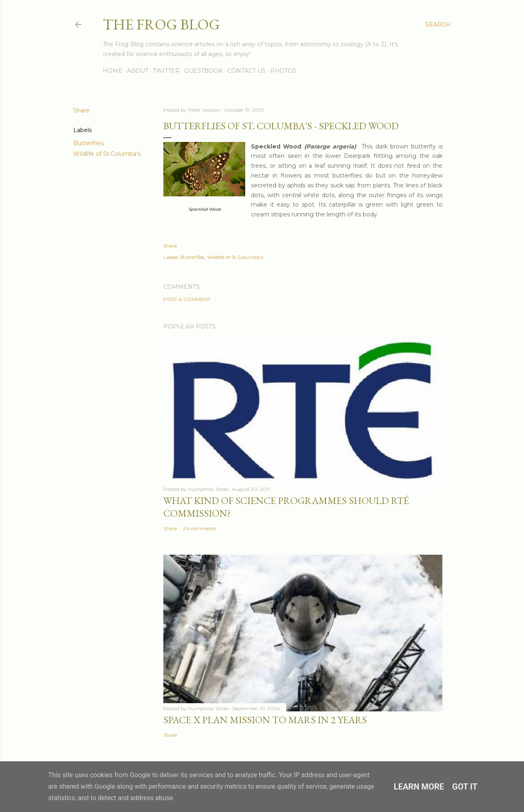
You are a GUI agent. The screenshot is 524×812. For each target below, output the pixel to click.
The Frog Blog (161, 24)
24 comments (200, 528)
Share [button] (81, 110)
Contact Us (246, 71)
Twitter (166, 71)
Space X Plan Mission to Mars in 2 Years (265, 720)
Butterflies (88, 143)
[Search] (438, 25)
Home (113, 71)
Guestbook (203, 71)
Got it (465, 787)
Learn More (419, 787)
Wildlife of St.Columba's (107, 154)
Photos (283, 71)
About (138, 71)
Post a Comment (187, 299)
